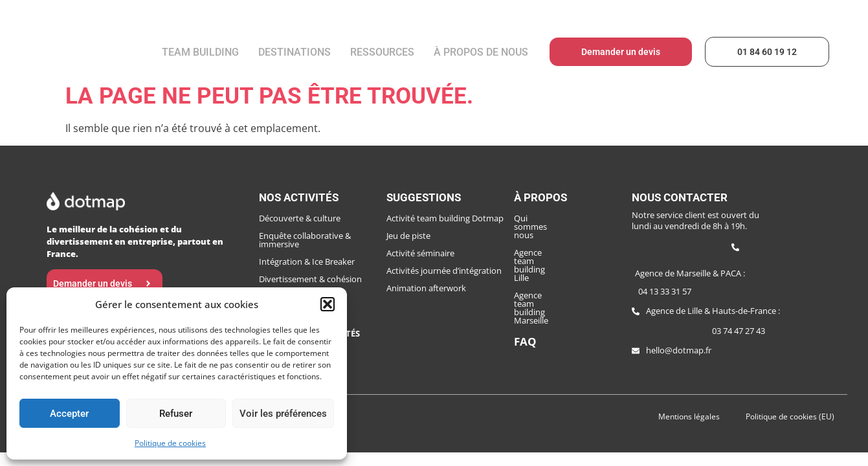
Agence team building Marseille (555, 257)
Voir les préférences (283, 414)
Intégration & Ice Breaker (307, 261)
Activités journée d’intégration (444, 271)
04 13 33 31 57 (665, 291)
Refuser (176, 414)
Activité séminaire (420, 253)
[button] (328, 304)
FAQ (525, 283)
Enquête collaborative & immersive (305, 240)
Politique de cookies (170, 443)
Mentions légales (689, 416)
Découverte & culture (300, 218)
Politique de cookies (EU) (790, 416)
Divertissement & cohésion (310, 279)
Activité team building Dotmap (445, 218)
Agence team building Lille (564, 236)
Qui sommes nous (549, 218)
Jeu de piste (408, 236)
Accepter (69, 414)
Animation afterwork (426, 288)
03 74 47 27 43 (739, 331)
